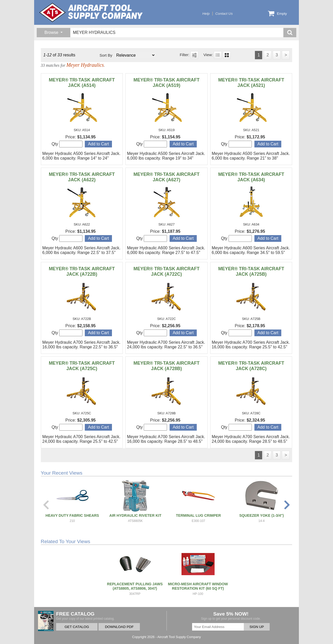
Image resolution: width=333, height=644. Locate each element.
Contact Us (224, 14)
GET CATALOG (77, 627)
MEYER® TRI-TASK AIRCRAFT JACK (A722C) (166, 271)
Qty (67, 144)
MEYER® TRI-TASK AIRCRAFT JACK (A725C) (82, 366)
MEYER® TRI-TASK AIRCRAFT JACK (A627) (166, 177)
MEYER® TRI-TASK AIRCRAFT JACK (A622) (82, 177)
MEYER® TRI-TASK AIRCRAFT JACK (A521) (251, 83)
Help (206, 14)
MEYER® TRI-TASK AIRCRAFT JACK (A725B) (251, 271)
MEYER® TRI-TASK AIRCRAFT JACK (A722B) (82, 271)
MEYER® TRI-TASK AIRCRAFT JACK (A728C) (251, 366)
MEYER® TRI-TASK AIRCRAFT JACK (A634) (251, 177)
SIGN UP (257, 627)
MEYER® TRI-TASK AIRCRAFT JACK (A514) (82, 83)
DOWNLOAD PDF (119, 627)
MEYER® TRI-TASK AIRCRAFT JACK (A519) (166, 83)
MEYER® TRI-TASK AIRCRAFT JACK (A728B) (166, 366)
